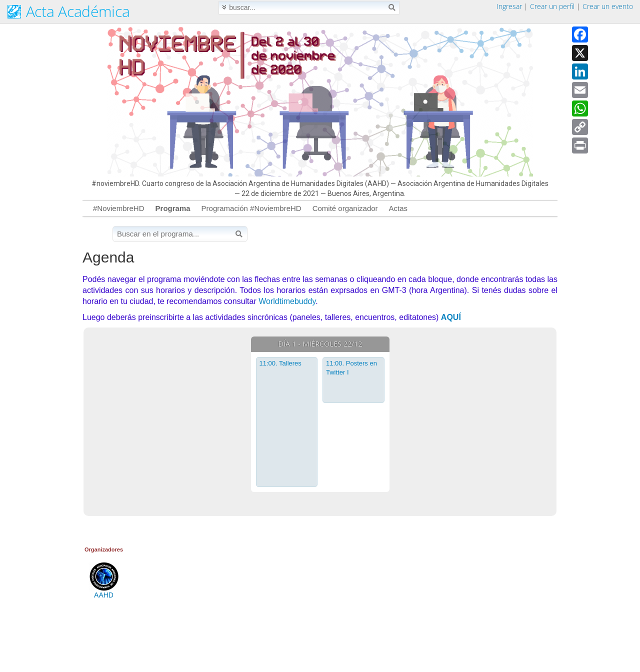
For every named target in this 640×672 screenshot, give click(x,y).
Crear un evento (608, 6)
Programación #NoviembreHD (251, 208)
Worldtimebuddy (287, 301)
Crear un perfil (552, 6)
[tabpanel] (320, 414)
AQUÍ (451, 317)
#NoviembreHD (119, 208)
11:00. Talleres (280, 363)
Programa (173, 208)
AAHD (104, 592)
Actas (398, 208)
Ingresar (509, 6)
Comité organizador (345, 208)
